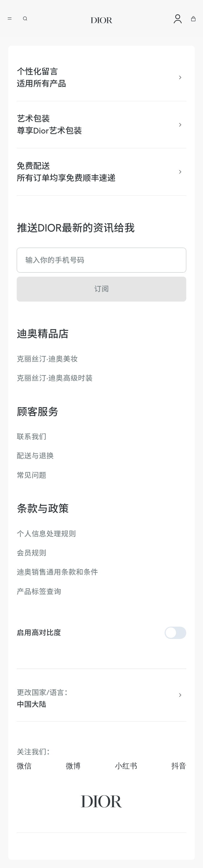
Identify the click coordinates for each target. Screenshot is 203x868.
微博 (73, 766)
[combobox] (102, 704)
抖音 (179, 766)
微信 (24, 766)
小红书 (126, 766)
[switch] (176, 633)
